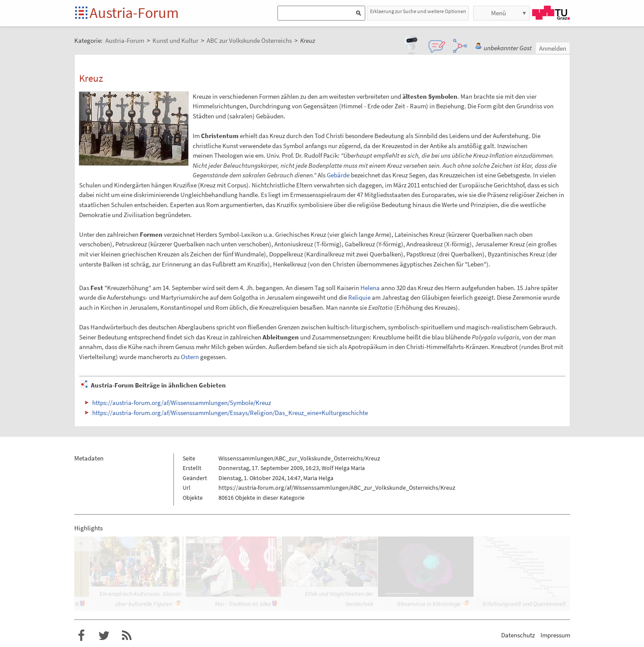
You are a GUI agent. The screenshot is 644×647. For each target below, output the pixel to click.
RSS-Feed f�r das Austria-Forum (127, 636)
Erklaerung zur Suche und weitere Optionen (418, 11)
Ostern (190, 357)
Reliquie (359, 297)
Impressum (555, 635)
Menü (499, 13)
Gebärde (338, 175)
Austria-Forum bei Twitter (104, 636)
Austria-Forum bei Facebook (81, 636)
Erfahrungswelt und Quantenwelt (524, 604)
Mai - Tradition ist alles (243, 604)
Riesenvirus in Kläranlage (429, 604)
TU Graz (551, 13)
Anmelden (553, 48)
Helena (370, 288)
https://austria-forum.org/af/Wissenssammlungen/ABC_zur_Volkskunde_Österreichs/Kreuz (337, 488)
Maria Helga (318, 478)
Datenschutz (518, 635)
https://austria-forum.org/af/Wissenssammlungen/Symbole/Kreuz (182, 403)
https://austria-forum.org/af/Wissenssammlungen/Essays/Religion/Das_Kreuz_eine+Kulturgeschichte (230, 413)
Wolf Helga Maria (343, 468)
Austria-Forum (134, 13)
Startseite (82, 13)
